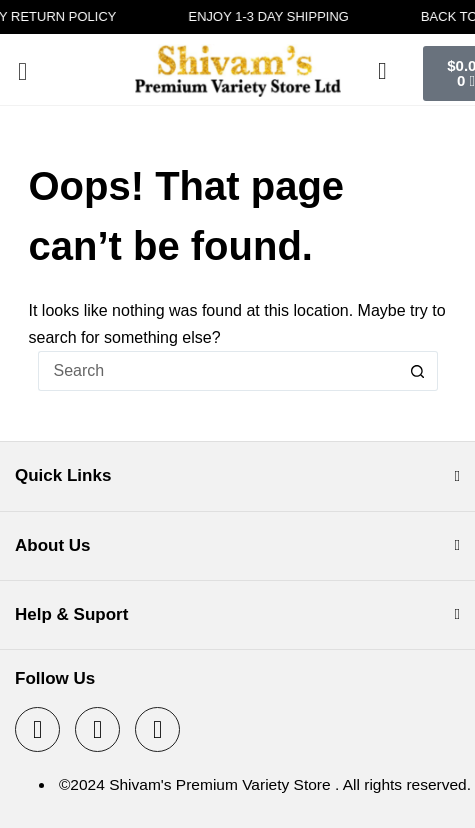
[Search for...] (218, 371)
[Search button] (418, 371)
